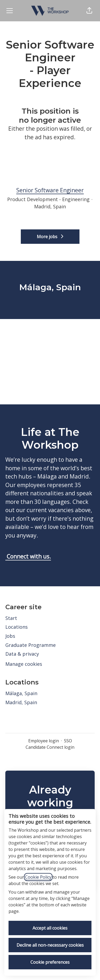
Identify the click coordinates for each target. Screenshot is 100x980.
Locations (17, 627)
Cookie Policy (38, 877)
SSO (68, 741)
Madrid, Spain (21, 702)
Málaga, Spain (21, 693)
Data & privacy (22, 654)
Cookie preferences (50, 962)
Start (11, 618)
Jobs (10, 636)
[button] (89, 11)
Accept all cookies (50, 928)
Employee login (44, 741)
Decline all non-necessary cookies (50, 945)
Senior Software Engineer (50, 190)
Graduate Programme (31, 645)
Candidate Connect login (50, 747)
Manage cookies (24, 664)
